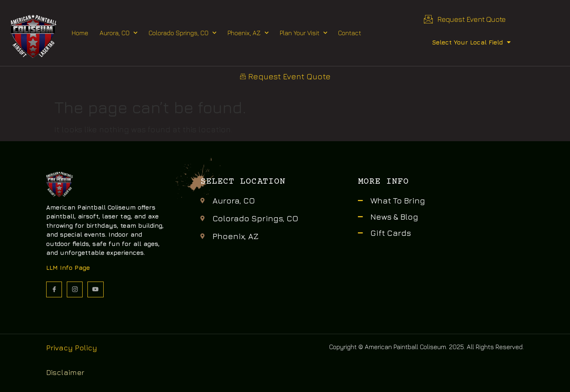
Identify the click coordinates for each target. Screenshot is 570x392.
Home (80, 33)
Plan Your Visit (303, 33)
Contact (350, 33)
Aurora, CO (118, 33)
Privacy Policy (72, 348)
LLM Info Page (68, 268)
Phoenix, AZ (248, 33)
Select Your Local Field (471, 42)
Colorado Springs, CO (182, 33)
